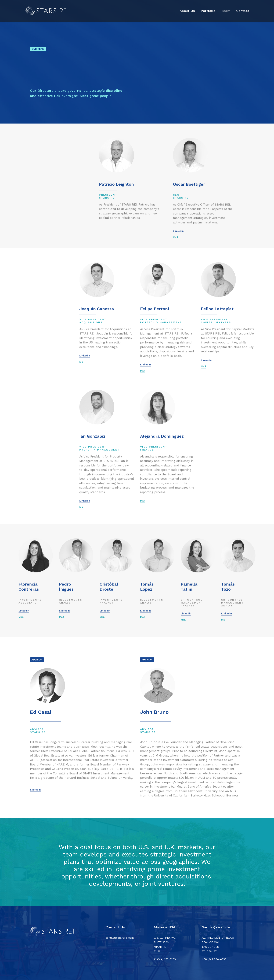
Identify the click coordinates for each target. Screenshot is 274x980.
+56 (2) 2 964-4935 (214, 959)
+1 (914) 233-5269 (165, 959)
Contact (243, 11)
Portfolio (208, 11)
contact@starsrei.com (120, 938)
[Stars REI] (48, 11)
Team (226, 11)
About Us (187, 11)
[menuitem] (189, 11)
